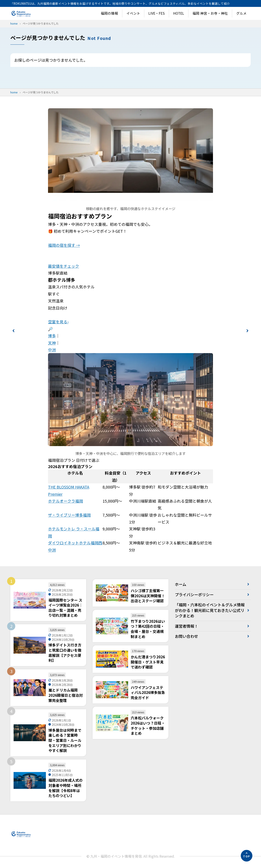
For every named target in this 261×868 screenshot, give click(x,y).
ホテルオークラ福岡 (65, 501)
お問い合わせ (186, 636)
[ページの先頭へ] (247, 856)
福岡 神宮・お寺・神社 (210, 13)
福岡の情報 (109, 13)
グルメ (241, 13)
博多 (52, 336)
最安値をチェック (64, 266)
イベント (133, 13)
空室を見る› (58, 322)
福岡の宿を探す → (64, 245)
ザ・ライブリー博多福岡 (69, 515)
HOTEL (179, 13)
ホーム (181, 584)
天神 (52, 343)
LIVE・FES (157, 13)
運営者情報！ (186, 626)
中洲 (52, 350)
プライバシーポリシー (194, 594)
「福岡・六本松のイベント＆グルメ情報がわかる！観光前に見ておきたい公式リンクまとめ (210, 610)
